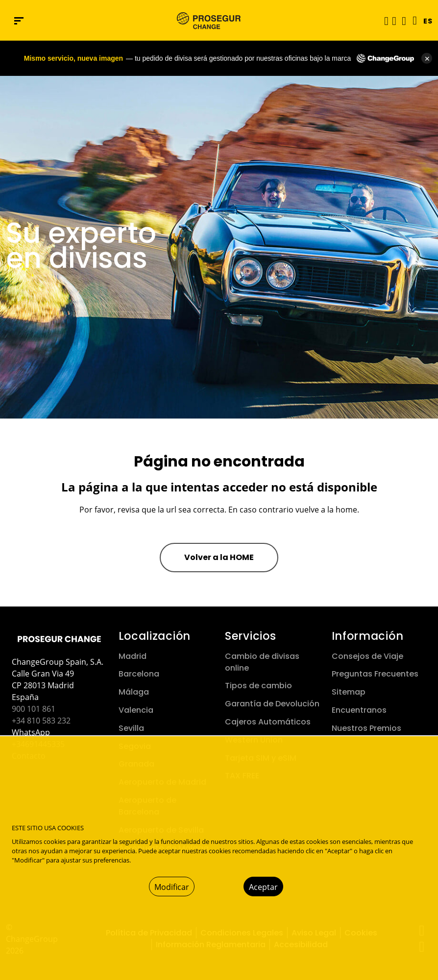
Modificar (172, 887)
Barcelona (139, 674)
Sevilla (131, 728)
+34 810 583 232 (41, 721)
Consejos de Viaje (367, 656)
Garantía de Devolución (272, 704)
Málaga (134, 692)
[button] (394, 21)
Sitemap (349, 692)
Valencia (136, 710)
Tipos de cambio (258, 686)
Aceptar (263, 887)
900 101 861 (34, 709)
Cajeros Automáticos (268, 722)
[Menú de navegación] (19, 21)
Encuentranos (359, 710)
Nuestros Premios (366, 728)
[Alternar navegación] (383, 21)
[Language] (412, 21)
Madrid (133, 656)
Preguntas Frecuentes (375, 674)
